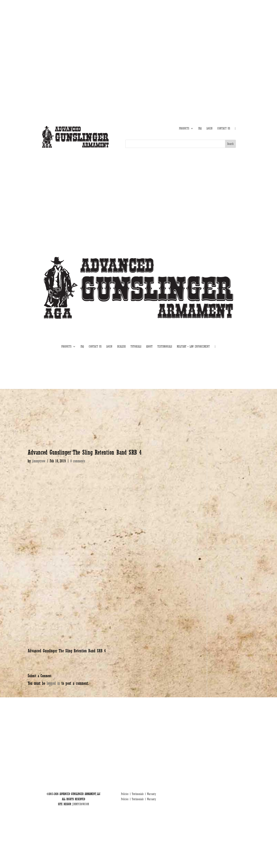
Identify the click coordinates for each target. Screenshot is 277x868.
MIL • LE (231, 42)
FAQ (200, 129)
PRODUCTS (184, 129)
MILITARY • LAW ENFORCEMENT (193, 347)
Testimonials (138, 794)
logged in (53, 683)
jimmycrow (39, 461)
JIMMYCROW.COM (81, 804)
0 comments (78, 461)
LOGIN (209, 129)
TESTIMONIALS (165, 347)
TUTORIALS (203, 42)
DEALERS (217, 42)
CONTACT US (224, 129)
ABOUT (190, 42)
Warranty (151, 794)
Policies (125, 794)
